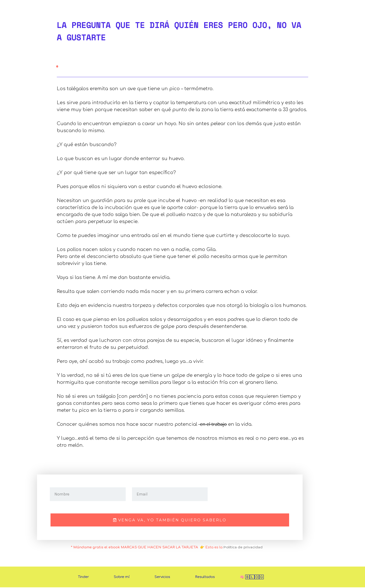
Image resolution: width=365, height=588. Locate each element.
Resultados (205, 578)
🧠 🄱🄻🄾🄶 (252, 578)
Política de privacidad (243, 548)
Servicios (162, 578)
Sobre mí (122, 578)
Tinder (83, 578)
